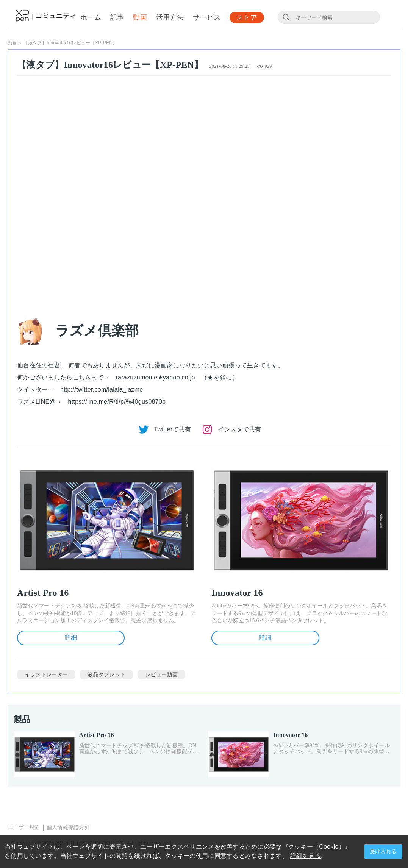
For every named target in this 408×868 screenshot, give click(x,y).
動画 (140, 18)
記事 (117, 18)
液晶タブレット (106, 674)
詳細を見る (306, 856)
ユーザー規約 (24, 827)
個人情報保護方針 (68, 827)
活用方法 (170, 18)
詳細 (71, 638)
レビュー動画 (161, 674)
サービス (207, 18)
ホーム (91, 18)
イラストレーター (46, 674)
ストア (247, 18)
